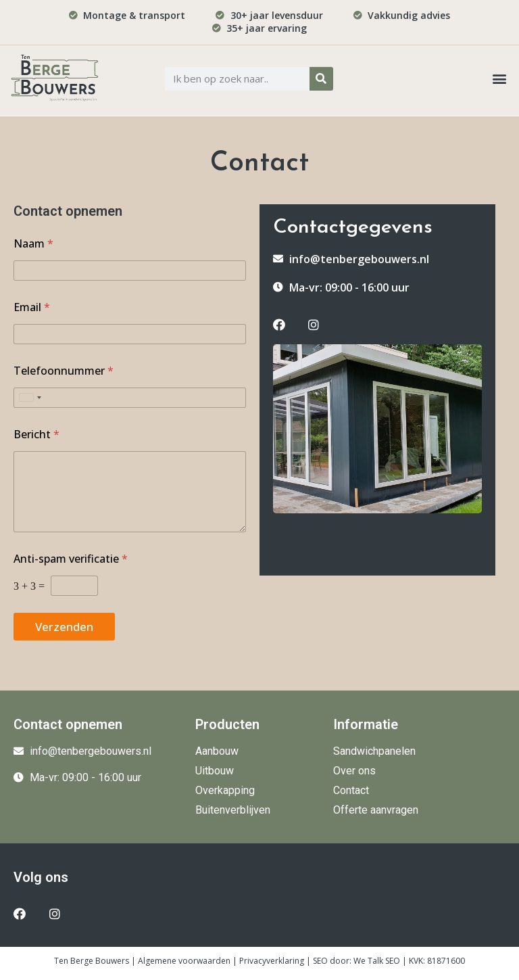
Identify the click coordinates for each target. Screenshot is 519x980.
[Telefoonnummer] (130, 398)
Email (32, 307)
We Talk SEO (377, 961)
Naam (33, 244)
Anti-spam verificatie (71, 559)
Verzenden (64, 627)
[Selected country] (30, 398)
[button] (499, 79)
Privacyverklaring (272, 961)
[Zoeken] (321, 79)
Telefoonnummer (64, 371)
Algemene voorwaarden (184, 961)
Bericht (36, 435)
